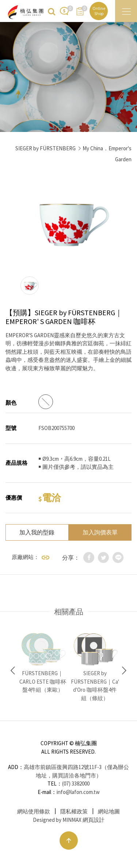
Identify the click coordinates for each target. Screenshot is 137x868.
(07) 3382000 (76, 784)
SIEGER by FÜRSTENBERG (45, 148)
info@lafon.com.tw (78, 792)
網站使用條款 (34, 811)
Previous (13, 671)
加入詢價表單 (100, 532)
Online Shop (99, 11)
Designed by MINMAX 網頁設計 (69, 820)
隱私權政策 (74, 811)
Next (124, 671)
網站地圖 (109, 811)
